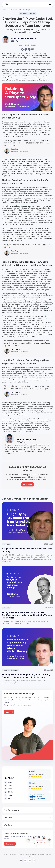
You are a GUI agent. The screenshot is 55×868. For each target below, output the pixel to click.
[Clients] (16, 792)
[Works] (16, 789)
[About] (16, 782)
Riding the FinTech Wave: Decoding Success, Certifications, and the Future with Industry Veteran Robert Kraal (27, 615)
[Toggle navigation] (50, 4)
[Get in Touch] (27, 484)
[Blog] (16, 798)
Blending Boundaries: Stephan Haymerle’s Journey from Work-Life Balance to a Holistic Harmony (26, 676)
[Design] (16, 795)
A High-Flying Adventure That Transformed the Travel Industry (27, 550)
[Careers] (16, 786)
